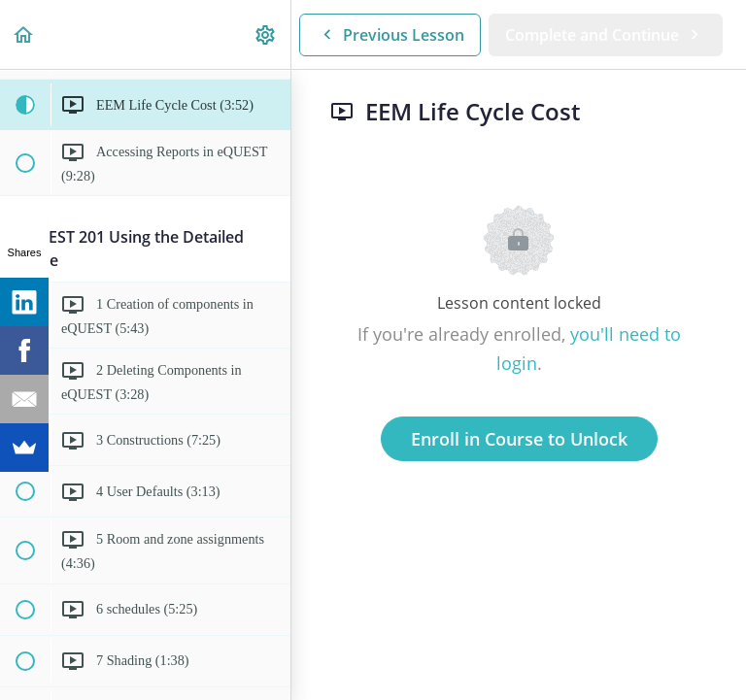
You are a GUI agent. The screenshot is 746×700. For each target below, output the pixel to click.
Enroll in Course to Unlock (519, 439)
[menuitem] (266, 34)
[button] (24, 34)
